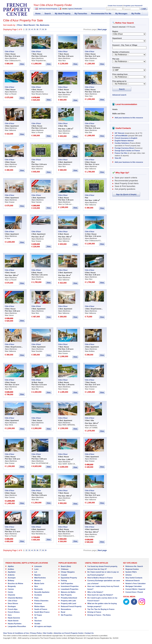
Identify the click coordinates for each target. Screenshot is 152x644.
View (22, 64)
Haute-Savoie (13, 621)
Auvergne (12, 578)
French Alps (13, 609)
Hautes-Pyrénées (15, 624)
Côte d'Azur (10, 51)
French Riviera (14, 612)
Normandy (38, 589)
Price (20, 25)
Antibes (11, 569)
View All (118, 158)
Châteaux (65, 569)
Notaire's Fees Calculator (136, 583)
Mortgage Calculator (134, 586)
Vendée (37, 624)
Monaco (38, 581)
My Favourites (81, 14)
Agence (71, 9)
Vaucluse (38, 621)
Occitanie (38, 595)
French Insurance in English (126, 138)
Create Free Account (115, 6)
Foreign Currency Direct (124, 148)
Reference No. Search (134, 566)
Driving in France (94, 612)
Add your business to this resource (129, 118)
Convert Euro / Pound (134, 592)
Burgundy (12, 586)
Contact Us (89, 633)
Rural (63, 612)
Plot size (116, 59)
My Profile (136, 14)
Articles (129, 575)
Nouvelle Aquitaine (42, 592)
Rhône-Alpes (40, 606)
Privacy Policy (36, 633)
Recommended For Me (101, 14)
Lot (36, 572)
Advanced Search (133, 581)
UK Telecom (120, 133)
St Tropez (38, 615)
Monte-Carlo (39, 583)
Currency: (116, 67)
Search (48, 14)
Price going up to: (120, 81)
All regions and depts (43, 626)
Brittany (11, 581)
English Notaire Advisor (124, 141)
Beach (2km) (66, 566)
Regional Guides (132, 569)
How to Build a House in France (100, 578)
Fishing (64, 581)
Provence (38, 603)
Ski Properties (67, 615)
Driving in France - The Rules (99, 615)
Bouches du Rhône (15, 583)
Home (38, 14)
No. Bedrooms (43, 25)
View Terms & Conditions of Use (16, 633)
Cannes (11, 589)
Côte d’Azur (13, 601)
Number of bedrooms (121, 52)
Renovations (66, 609)
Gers (10, 615)
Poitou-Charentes (41, 601)
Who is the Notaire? (95, 592)
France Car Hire (121, 153)
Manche (37, 575)
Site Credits (48, 633)
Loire (36, 569)
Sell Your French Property (48, 9)
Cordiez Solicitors (122, 143)
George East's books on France (127, 151)
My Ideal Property (63, 14)
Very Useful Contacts (134, 578)
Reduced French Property (71, 606)
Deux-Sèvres (13, 603)
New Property (66, 595)
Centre (10, 592)
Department (117, 38)
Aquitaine (12, 572)
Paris (36, 598)
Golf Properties (67, 583)
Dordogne (12, 606)
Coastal (64, 575)
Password (127, 9)
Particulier (78, 9)
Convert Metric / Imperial (135, 589)
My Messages (121, 14)
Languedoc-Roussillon (17, 626)
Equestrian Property (69, 578)
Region (115, 31)
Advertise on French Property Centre (69, 633)
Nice (36, 586)
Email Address (112, 9)
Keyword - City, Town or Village (125, 45)
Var (36, 618)
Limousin (38, 566)
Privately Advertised (69, 598)
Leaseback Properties (70, 589)
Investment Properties (70, 586)
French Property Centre (17, 10)
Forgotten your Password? (133, 6)
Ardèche (11, 575)
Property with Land (69, 603)
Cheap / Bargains (68, 572)
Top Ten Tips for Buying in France (101, 609)
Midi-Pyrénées (40, 578)
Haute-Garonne (14, 618)
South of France (41, 609)
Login (144, 9)
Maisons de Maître (68, 592)
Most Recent (29, 25)
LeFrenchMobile (121, 136)
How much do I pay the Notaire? (100, 595)
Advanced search (119, 95)
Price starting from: (120, 74)
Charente (11, 595)
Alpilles (11, 566)
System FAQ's (131, 572)
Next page (102, 29)
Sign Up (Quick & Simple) (126, 194)
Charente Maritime (15, 598)
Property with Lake (68, 601)
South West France (42, 612)
